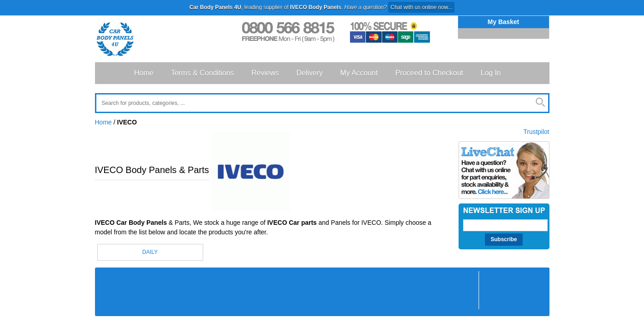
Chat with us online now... (421, 7)
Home (144, 73)
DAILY (150, 252)
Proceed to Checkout (429, 73)
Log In (491, 73)
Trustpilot (536, 132)
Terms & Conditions (202, 73)
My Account (359, 73)
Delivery (310, 73)
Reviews (265, 73)
